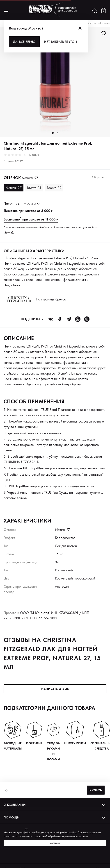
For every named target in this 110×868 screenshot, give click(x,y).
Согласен (55, 843)
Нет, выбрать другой (61, 42)
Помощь (55, 817)
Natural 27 (14, 188)
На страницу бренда (51, 299)
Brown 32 (54, 188)
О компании (55, 804)
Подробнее (12, 285)
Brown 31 (34, 188)
